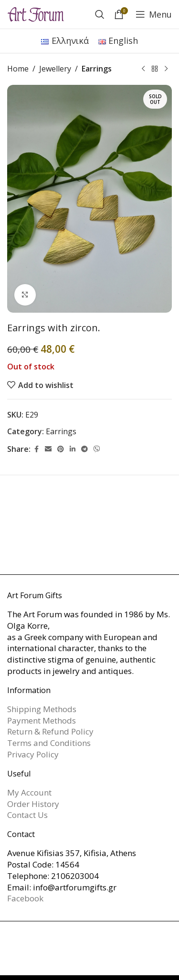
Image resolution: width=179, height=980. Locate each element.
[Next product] (166, 69)
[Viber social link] (97, 449)
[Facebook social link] (36, 449)
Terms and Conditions (49, 743)
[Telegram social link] (84, 449)
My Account (29, 792)
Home (18, 69)
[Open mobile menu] (154, 14)
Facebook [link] (25, 898)
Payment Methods (42, 720)
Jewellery (55, 69)
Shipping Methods (42, 709)
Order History (33, 804)
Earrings (97, 69)
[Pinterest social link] (61, 449)
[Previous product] (143, 69)
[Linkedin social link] (73, 449)
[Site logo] (36, 13)
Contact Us (27, 815)
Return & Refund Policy (50, 731)
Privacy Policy (33, 754)
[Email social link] (48, 449)
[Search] (100, 14)
